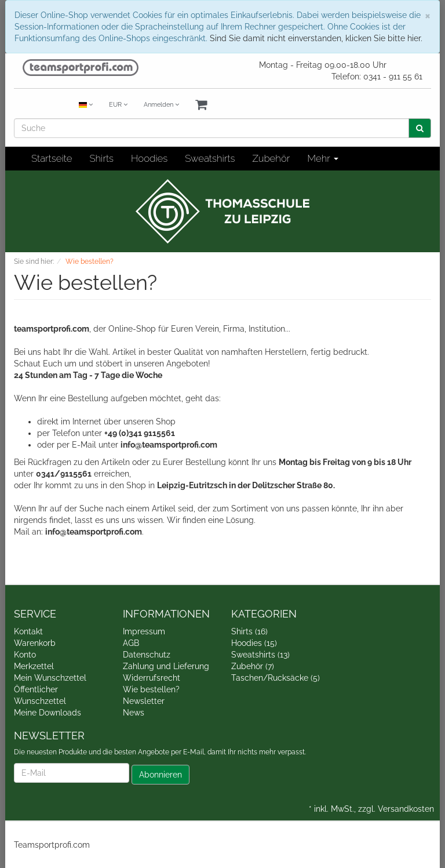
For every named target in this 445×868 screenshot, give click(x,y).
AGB (131, 643)
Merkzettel (34, 666)
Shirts (101, 158)
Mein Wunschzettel (50, 678)
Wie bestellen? (151, 689)
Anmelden (161, 105)
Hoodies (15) (254, 643)
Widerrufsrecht (152, 678)
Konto (25, 655)
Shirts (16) (249, 631)
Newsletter (144, 701)
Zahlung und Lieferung (166, 666)
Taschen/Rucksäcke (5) (276, 678)
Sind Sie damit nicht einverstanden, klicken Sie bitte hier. (316, 38)
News (134, 713)
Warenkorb (35, 643)
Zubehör (271, 158)
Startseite (52, 158)
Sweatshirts (210, 158)
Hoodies (149, 158)
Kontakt (28, 631)
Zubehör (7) (253, 666)
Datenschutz (147, 655)
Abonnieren (161, 775)
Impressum (144, 631)
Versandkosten (406, 809)
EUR (118, 105)
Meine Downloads (48, 713)
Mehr (322, 158)
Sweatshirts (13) (260, 655)
